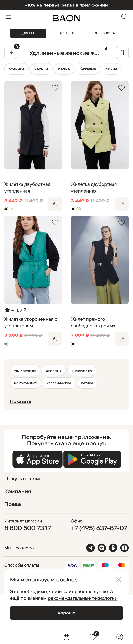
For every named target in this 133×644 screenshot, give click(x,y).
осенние (16, 69)
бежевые (88, 69)
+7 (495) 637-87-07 (99, 528)
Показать (21, 401)
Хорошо (67, 613)
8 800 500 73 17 (28, 528)
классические (59, 383)
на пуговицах (26, 383)
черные (41, 69)
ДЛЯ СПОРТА (105, 33)
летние (87, 383)
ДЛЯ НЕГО (66, 33)
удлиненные (25, 370)
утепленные (82, 370)
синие (111, 69)
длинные (54, 370)
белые (64, 69)
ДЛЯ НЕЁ (28, 33)
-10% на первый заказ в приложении (66, 5)
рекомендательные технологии (83, 598)
